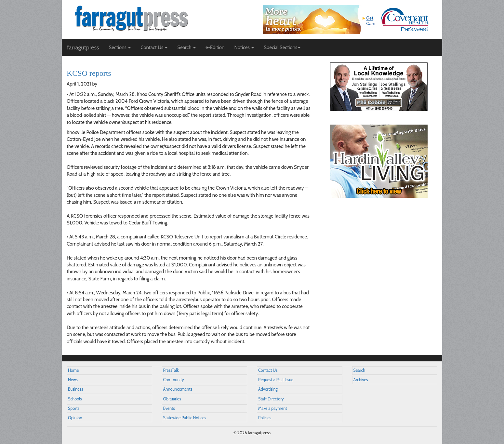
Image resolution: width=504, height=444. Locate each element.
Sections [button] (120, 47)
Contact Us (268, 370)
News (73, 380)
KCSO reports (89, 73)
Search (359, 370)
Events (169, 408)
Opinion (75, 418)
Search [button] (186, 47)
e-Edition (215, 47)
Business (75, 389)
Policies (265, 418)
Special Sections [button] (282, 47)
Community (174, 380)
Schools (75, 399)
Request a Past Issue (276, 380)
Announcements (178, 389)
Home (73, 370)
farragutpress (83, 47)
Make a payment (273, 408)
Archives (361, 380)
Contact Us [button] (154, 47)
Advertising (268, 389)
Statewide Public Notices (185, 418)
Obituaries (172, 399)
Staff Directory (271, 399)
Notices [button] (244, 47)
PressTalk (171, 370)
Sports (74, 408)
